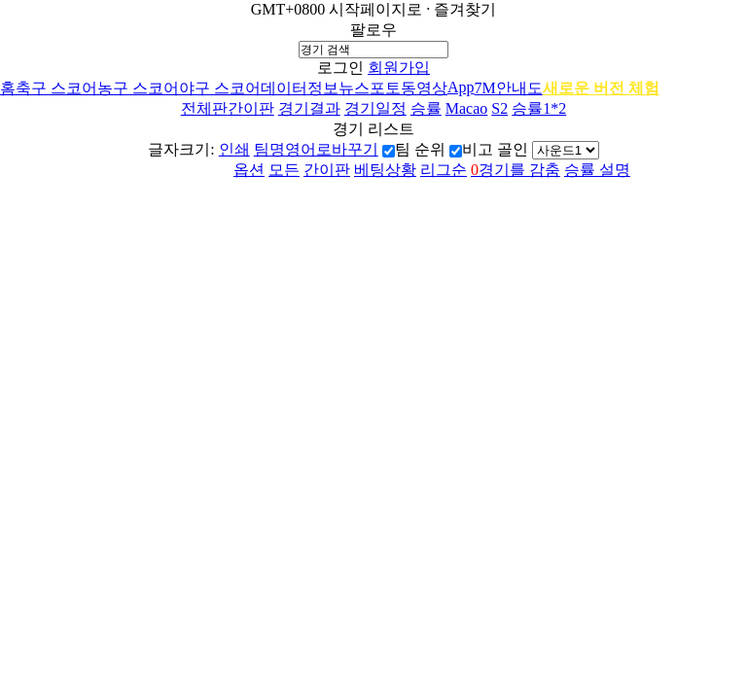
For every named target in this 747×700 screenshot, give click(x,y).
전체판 (204, 108)
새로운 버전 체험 (601, 88)
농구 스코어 (138, 88)
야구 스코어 (220, 88)
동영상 (424, 88)
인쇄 (234, 149)
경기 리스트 (373, 129)
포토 (385, 88)
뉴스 (354, 88)
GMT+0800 (288, 9)
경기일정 (375, 108)
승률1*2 (539, 108)
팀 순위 (420, 149)
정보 (323, 88)
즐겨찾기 (465, 9)
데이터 (284, 88)
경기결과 (309, 108)
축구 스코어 (56, 88)
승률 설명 (597, 170)
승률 (426, 108)
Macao (467, 108)
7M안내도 (509, 88)
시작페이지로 (375, 9)
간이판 (251, 108)
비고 (478, 149)
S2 (499, 108)
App (461, 87)
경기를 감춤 (516, 170)
